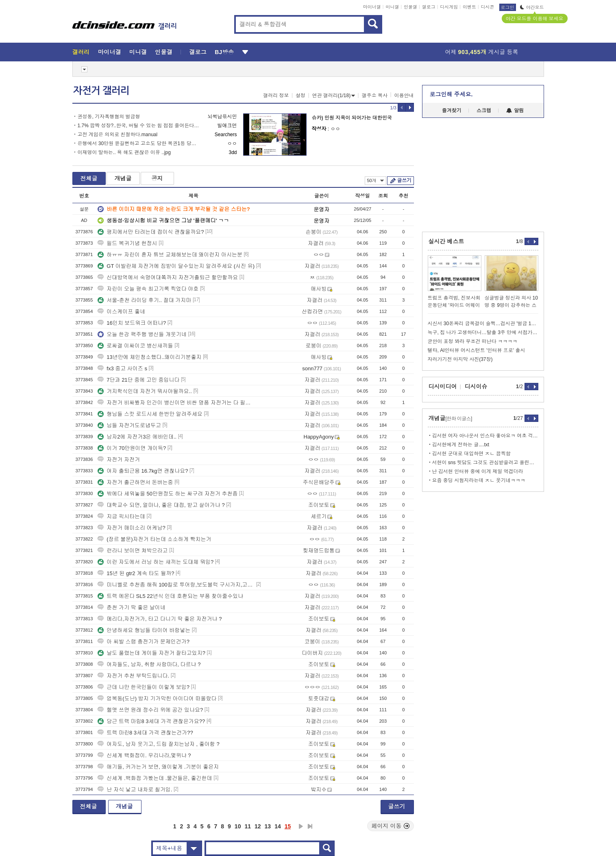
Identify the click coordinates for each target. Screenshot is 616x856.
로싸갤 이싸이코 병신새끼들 (135, 346)
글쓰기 (404, 180)
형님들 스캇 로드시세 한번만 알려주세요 (150, 414)
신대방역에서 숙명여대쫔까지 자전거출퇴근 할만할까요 (168, 277)
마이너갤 (372, 7)
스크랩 (484, 111)
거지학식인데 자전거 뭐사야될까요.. (145, 391)
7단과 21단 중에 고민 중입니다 (138, 380)
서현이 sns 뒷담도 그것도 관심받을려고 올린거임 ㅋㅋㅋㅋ (485, 463)
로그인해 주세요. (451, 94)
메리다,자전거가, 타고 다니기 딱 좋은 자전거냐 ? (160, 619)
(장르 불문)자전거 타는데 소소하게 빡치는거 (154, 539)
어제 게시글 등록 (482, 52)
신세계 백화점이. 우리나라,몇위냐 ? (144, 755)
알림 (515, 111)
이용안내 (404, 96)
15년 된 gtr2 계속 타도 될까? (136, 573)
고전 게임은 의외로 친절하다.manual (118, 135)
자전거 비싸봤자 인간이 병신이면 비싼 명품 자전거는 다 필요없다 (176, 403)
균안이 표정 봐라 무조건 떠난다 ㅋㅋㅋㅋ (473, 341)
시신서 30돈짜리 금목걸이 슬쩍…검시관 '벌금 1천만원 (483, 324)
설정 (300, 96)
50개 (375, 180)
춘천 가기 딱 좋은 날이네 (131, 607)
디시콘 (488, 7)
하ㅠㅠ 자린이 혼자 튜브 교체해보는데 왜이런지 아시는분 (170, 255)
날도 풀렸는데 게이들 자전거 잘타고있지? (151, 653)
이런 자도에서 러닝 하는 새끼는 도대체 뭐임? (156, 562)
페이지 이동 (391, 826)
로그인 (508, 7)
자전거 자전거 (119, 460)
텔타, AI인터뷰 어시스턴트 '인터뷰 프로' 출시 (477, 350)
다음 (301, 826)
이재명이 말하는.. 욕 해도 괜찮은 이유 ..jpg (124, 152)
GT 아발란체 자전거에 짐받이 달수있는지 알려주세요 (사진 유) (176, 266)
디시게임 (449, 7)
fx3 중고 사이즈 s (122, 368)
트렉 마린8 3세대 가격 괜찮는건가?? (145, 733)
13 (268, 826)
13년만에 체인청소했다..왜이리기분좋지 (149, 357)
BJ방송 (224, 52)
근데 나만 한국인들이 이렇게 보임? (144, 687)
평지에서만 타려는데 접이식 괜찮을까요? (151, 232)
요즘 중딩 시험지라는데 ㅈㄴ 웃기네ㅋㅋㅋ (479, 480)
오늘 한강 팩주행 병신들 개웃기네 (142, 334)
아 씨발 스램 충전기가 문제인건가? (144, 642)
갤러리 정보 (276, 96)
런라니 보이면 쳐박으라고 (133, 551)
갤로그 (429, 7)
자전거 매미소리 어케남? (131, 528)
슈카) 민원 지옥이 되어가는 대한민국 (352, 118)
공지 (157, 178)
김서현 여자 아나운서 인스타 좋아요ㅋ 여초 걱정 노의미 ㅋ (485, 436)
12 (258, 826)
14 (278, 826)
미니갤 (392, 7)
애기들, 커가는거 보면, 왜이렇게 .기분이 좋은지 (158, 767)
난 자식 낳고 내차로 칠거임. (135, 790)
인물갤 (410, 7)
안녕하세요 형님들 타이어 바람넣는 (144, 630)
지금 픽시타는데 (121, 516)
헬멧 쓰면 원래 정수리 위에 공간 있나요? (150, 710)
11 (248, 826)
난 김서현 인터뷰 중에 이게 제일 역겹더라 (478, 471)
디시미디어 (443, 387)
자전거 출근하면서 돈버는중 (135, 482)
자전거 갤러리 (101, 91)
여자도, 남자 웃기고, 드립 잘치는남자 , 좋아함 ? (158, 744)
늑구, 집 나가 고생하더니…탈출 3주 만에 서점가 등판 (483, 332)
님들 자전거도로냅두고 (129, 425)
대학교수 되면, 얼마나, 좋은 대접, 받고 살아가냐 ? (161, 505)
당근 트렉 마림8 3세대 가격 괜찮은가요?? (151, 721)
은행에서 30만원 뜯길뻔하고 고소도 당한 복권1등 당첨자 (138, 143)
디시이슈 (476, 387)
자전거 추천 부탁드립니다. (133, 676)
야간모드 (532, 7)
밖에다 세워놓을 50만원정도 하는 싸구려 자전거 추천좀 (168, 494)
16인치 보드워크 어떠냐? (132, 323)
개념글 (123, 178)
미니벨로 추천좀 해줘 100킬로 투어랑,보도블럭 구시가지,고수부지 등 (176, 585)
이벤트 (469, 7)
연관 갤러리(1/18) (334, 96)
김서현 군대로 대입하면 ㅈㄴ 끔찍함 (471, 454)
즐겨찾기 (452, 111)
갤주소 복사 (375, 96)
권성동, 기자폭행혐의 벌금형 (109, 117)
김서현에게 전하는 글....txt (461, 445)
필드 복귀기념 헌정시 (127, 243)
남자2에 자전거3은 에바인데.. (137, 437)
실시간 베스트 (446, 241)
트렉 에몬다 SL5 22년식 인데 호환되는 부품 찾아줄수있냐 (170, 596)
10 (238, 826)
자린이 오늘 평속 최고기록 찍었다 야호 (148, 289)
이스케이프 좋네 (121, 312)
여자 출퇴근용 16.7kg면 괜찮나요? (143, 471)
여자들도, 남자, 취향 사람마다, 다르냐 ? (149, 664)
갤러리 (81, 52)
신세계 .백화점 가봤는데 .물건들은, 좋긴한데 (155, 778)
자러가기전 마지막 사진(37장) (460, 359)
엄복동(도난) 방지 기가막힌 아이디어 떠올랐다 (157, 698)
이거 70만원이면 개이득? (132, 448)
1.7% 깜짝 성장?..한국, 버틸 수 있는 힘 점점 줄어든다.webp (138, 126)
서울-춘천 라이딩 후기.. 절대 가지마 (144, 300)
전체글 (89, 178)
